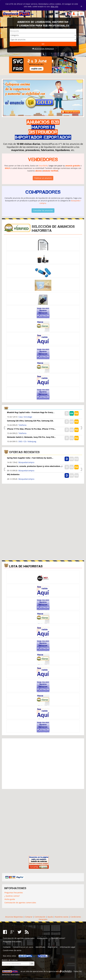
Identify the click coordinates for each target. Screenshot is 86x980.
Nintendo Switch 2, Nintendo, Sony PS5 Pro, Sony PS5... (31, 437)
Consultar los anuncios (43, 210)
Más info (54, 6)
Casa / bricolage (25, 417)
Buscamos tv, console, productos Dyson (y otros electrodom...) (35, 466)
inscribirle (43, 166)
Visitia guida (10, 899)
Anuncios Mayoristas (14, 917)
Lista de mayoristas (26, 566)
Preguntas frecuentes (14, 893)
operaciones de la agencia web (46, 971)
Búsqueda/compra (26, 462)
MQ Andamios (13, 474)
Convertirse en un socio (23, 947)
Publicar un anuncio (43, 178)
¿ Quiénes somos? (12, 896)
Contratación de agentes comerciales (20, 903)
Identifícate (40, 947)
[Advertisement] (43, 504)
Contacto (7, 947)
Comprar (29, 917)
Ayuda (50, 917)
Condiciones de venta (12, 950)
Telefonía (22, 425)
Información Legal (68, 947)
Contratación (40, 917)
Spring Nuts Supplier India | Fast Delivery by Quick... (30, 458)
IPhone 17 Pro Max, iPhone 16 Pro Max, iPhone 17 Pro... (31, 429)
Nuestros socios (62, 917)
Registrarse (53, 947)
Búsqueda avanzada (43, 49)
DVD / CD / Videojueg (27, 441)
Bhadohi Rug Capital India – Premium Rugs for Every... (31, 412)
